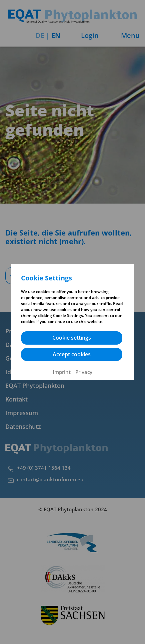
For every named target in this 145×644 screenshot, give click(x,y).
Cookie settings (72, 338)
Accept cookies (72, 354)
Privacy (84, 372)
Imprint (62, 372)
